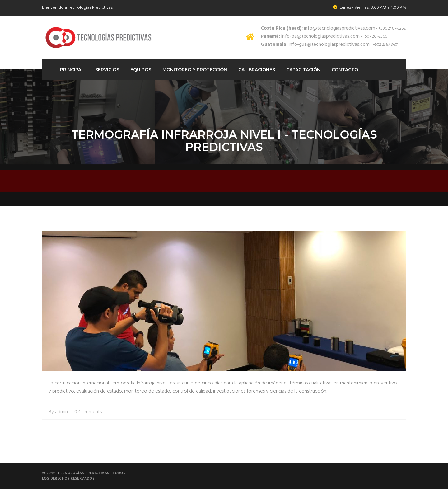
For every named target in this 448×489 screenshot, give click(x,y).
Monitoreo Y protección (195, 70)
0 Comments (88, 412)
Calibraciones (257, 70)
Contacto (345, 70)
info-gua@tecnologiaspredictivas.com (315, 45)
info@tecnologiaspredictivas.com (318, 28)
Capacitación (303, 70)
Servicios (107, 70)
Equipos (141, 70)
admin (61, 412)
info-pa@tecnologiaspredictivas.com (310, 36)
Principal (72, 70)
